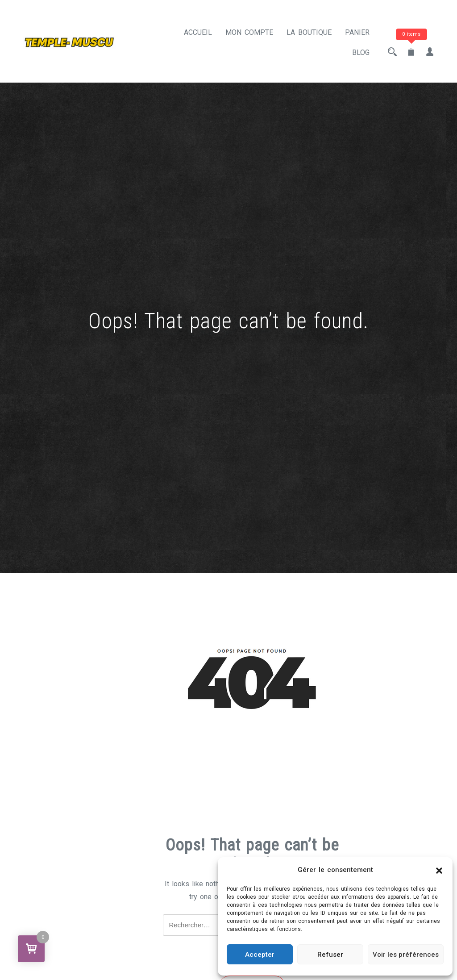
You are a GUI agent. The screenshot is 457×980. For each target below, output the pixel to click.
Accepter (260, 955)
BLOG (361, 52)
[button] (439, 870)
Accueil (198, 32)
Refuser (330, 955)
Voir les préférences (406, 955)
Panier (357, 32)
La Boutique (309, 32)
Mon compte (249, 32)
